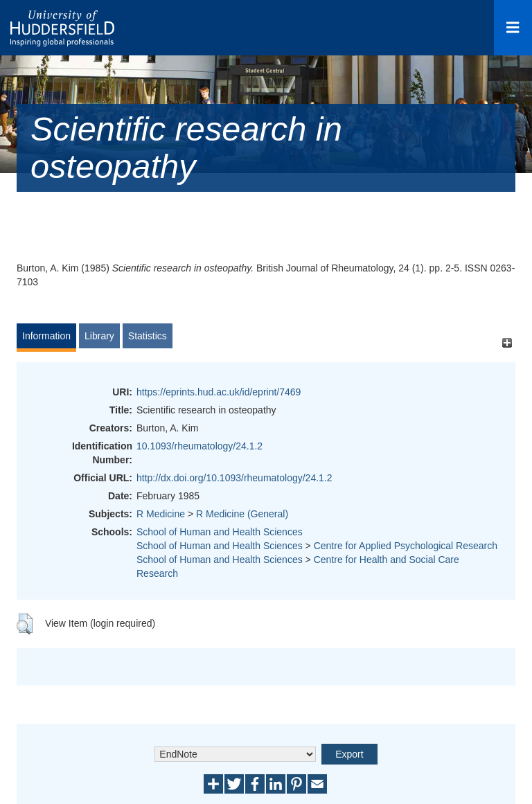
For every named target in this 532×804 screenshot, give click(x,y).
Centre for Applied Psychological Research (406, 546)
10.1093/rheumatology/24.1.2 (199, 446)
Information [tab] (46, 336)
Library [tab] (99, 336)
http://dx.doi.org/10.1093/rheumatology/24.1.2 (234, 478)
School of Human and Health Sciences (220, 532)
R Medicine (161, 514)
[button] (25, 624)
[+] (507, 342)
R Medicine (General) (242, 514)
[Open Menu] (513, 28)
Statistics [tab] (148, 336)
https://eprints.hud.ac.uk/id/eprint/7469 (219, 392)
